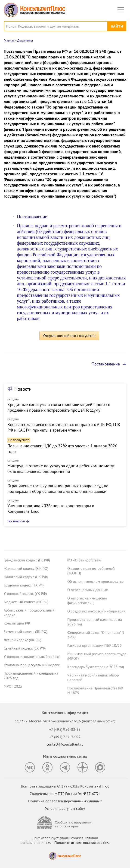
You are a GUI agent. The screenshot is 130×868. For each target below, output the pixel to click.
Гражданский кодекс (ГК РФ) (27, 560)
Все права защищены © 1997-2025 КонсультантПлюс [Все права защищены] (65, 786)
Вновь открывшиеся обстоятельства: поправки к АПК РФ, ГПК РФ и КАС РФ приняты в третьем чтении (64, 427)
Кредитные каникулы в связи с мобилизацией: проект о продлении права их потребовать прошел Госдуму (59, 407)
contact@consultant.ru (65, 744)
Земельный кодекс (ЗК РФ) (25, 631)
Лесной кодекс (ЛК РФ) (22, 640)
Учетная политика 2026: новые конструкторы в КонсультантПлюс (51, 508)
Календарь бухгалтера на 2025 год (96, 667)
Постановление (32, 217)
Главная (9, 40)
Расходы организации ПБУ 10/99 (94, 645)
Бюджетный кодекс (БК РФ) (26, 602)
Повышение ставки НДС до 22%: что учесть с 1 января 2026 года (62, 449)
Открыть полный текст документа (69, 336)
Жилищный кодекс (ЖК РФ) (26, 568)
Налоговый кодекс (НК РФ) (26, 577)
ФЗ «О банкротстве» (84, 560)
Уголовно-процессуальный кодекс (32, 665)
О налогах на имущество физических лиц (87, 600)
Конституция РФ (17, 623)
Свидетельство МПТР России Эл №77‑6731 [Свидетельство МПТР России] (65, 794)
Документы (25, 40)
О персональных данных (88, 590)
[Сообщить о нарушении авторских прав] (65, 823)
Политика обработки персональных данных (65, 801)
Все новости (16, 521)
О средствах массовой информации (96, 611)
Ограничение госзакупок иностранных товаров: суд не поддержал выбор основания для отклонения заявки (58, 488)
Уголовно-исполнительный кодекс (32, 657)
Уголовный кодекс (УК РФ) (25, 593)
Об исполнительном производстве (95, 581)
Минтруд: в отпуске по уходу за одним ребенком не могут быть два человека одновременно (61, 469)
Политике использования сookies (82, 842)
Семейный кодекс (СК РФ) (25, 648)
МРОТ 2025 (13, 686)
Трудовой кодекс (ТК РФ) (24, 585)
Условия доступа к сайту (65, 808)
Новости (23, 389)
